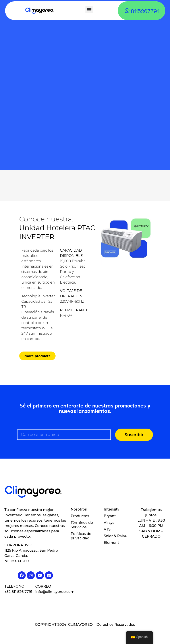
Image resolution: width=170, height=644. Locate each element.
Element (111, 543)
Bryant (110, 516)
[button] (89, 10)
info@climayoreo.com (55, 592)
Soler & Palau (116, 536)
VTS (107, 529)
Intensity (112, 509)
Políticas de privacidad (81, 536)
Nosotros (79, 509)
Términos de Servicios (82, 525)
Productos (80, 516)
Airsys (109, 523)
